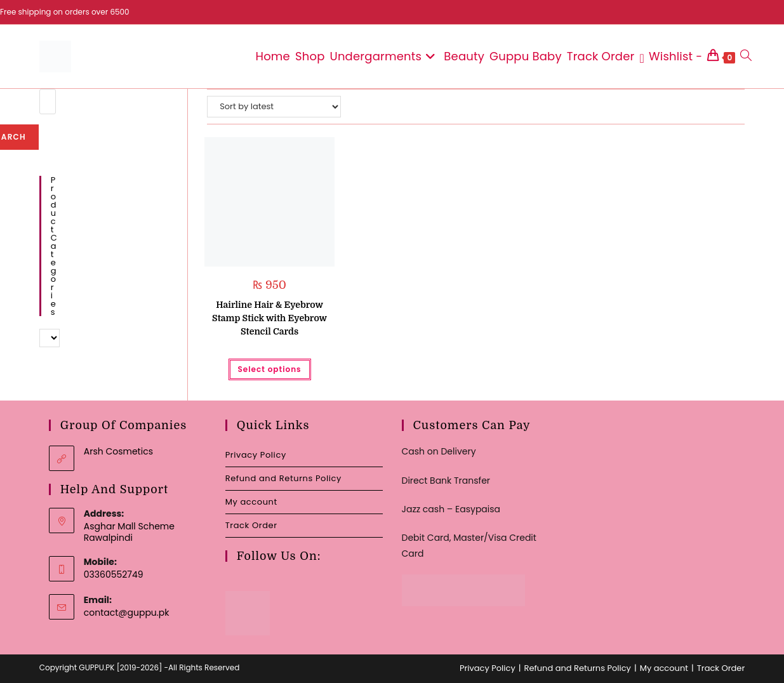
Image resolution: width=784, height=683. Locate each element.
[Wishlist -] (671, 56)
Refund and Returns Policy (283, 478)
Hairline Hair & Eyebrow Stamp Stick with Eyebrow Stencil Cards (269, 318)
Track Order (251, 525)
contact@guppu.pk (127, 613)
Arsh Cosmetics (118, 451)
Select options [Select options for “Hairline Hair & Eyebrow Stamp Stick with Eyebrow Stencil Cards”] (270, 369)
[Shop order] (274, 107)
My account (251, 502)
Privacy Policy (256, 455)
